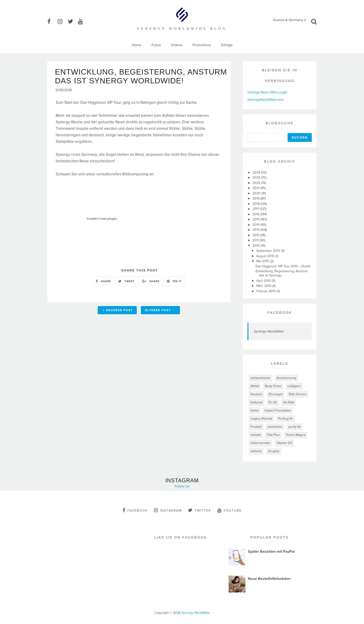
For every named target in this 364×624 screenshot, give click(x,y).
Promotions (202, 45)
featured (257, 402)
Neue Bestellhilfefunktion (269, 579)
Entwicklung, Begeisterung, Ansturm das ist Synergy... (282, 273)
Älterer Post (160, 320)
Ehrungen (276, 394)
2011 (256, 240)
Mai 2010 (263, 261)
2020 (257, 193)
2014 (257, 225)
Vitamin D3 (284, 443)
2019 (257, 198)
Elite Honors (298, 394)
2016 (257, 214)
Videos (177, 45)
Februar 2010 (266, 291)
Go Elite (289, 402)
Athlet (255, 386)
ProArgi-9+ (286, 419)
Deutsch (257, 394)
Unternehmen (260, 443)
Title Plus (273, 435)
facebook (135, 510)
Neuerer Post (118, 320)
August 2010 (266, 256)
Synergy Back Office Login (267, 92)
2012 (257, 235)
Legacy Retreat (261, 419)
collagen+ (294, 386)
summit (256, 435)
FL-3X (273, 402)
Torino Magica (296, 435)
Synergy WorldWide (269, 331)
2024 (257, 172)
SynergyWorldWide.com (265, 100)
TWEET (127, 291)
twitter (200, 510)
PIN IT (174, 291)
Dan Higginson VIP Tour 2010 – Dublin (283, 266)
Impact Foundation (278, 410)
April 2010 (264, 281)
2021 (257, 188)
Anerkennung (286, 378)
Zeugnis (274, 451)
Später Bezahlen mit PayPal (271, 552)
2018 (257, 204)
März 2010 (264, 286)
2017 (256, 209)
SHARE (103, 291)
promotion (275, 427)
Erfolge (227, 45)
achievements (260, 378)
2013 (257, 230)
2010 (257, 246)
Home (136, 45)
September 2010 (269, 251)
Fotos (156, 45)
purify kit (294, 427)
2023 (257, 178)
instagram (168, 510)
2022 (257, 183)
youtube (229, 510)
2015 (257, 219)
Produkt (256, 427)
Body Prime (273, 386)
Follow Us (182, 486)
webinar (256, 451)
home (255, 410)
